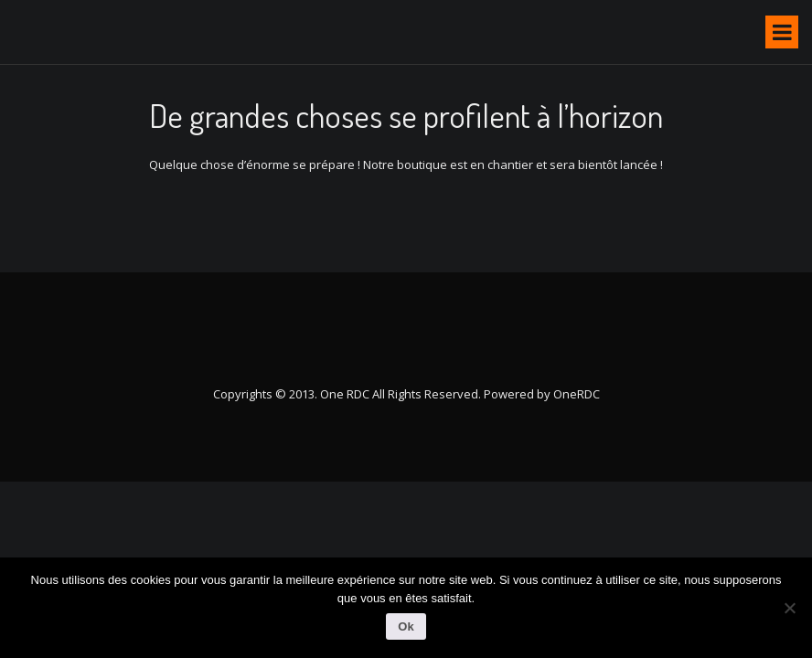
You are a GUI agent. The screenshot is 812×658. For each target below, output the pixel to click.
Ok (406, 626)
